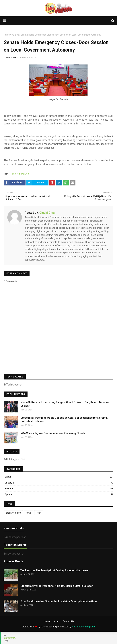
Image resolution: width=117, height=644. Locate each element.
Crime (59, 477)
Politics (15, 35)
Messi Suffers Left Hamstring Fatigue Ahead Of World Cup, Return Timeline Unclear (65, 404)
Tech (39, 513)
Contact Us (68, 621)
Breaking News (13, 513)
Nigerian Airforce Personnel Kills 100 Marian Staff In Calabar (57, 586)
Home (7, 35)
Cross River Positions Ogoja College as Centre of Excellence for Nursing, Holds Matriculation (64, 420)
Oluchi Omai (10, 58)
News (29, 513)
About (56, 621)
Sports (59, 494)
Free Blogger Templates (84, 627)
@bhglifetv (10, 638)
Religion (59, 489)
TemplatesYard (48, 627)
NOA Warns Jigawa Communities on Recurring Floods (53, 433)
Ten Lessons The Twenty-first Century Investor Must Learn (54, 570)
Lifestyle (59, 483)
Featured (15, 174)
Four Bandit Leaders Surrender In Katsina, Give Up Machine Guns (59, 601)
